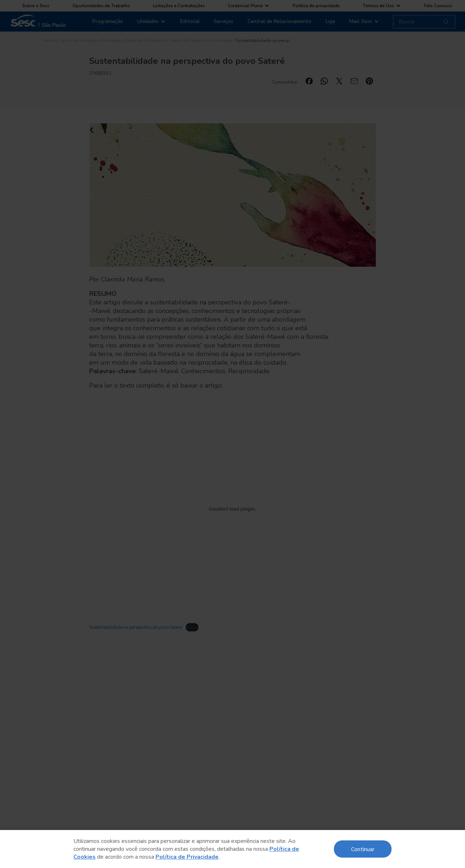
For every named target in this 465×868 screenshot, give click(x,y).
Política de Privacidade (187, 857)
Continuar (363, 849)
